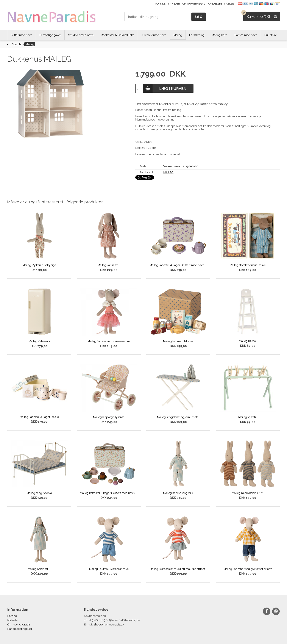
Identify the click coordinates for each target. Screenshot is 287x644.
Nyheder (174, 4)
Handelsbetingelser (221, 4)
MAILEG (168, 172)
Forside (160, 4)
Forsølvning (197, 35)
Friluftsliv (270, 35)
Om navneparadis (194, 4)
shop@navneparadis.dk (109, 624)
